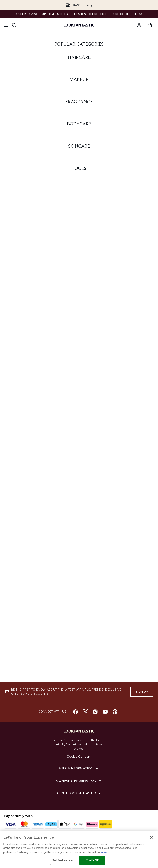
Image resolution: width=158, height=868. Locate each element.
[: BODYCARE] (79, 427)
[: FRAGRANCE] (79, 327)
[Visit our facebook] (76, 712)
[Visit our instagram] (95, 712)
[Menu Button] (6, 25)
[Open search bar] (14, 25)
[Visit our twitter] (85, 712)
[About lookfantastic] (79, 793)
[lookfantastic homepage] (79, 25)
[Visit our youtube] (105, 712)
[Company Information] (79, 781)
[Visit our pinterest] (115, 712)
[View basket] (150, 25)
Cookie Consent (79, 756)
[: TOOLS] (79, 627)
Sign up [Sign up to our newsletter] (142, 692)
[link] (139, 25)
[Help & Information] (79, 768)
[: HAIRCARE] (79, 127)
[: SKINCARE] (79, 527)
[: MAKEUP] (79, 227)
